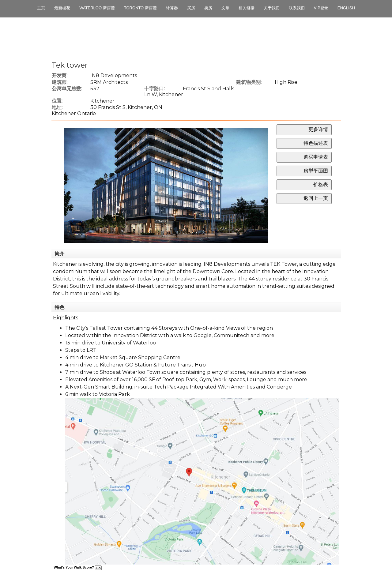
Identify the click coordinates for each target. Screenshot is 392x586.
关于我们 (272, 8)
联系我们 (297, 8)
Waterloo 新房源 (97, 8)
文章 (225, 8)
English (346, 8)
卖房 (208, 8)
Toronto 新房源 (140, 8)
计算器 (172, 8)
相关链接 (247, 8)
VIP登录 (321, 8)
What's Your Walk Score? (78, 567)
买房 (191, 8)
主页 (41, 8)
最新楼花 (62, 8)
